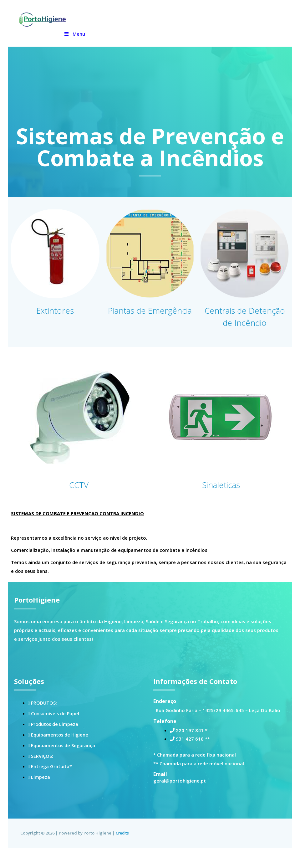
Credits (123, 845)
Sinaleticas (221, 497)
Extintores (55, 310)
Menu (74, 34)
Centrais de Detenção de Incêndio (245, 322)
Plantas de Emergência (150, 316)
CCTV (79, 497)
